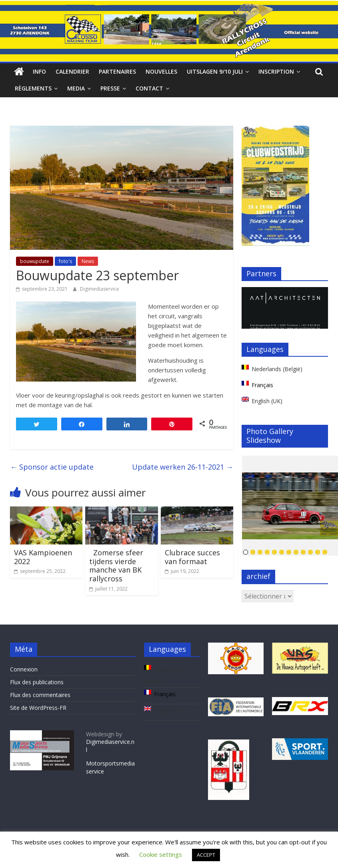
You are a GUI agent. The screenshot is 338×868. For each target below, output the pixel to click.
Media (76, 88)
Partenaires (117, 71)
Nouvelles (161, 71)
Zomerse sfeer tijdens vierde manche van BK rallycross (116, 566)
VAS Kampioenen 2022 (43, 557)
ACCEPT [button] (206, 855)
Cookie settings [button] (161, 854)
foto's (65, 261)
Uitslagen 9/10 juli (215, 71)
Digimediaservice (100, 289)
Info (39, 71)
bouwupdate (35, 261)
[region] (285, 308)
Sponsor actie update (52, 467)
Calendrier (72, 71)
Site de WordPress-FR (38, 708)
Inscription (276, 71)
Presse (110, 88)
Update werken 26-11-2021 (183, 467)
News (88, 261)
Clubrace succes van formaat (192, 557)
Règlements (33, 88)
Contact (149, 88)
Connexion (24, 669)
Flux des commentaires (40, 695)
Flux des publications (37, 682)
